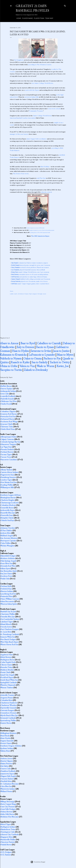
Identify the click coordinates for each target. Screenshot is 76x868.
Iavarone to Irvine (41, 351)
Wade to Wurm (45, 366)
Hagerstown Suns (7, 475)
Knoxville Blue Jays (8, 513)
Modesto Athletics (8, 558)
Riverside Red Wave (8, 566)
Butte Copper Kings (8, 804)
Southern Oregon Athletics (11, 746)
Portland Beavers (7, 452)
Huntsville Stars (7, 515)
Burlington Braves (7, 660)
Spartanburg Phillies (8, 720)
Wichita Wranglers (7, 546)
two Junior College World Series (42, 83)
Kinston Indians (7, 591)
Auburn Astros (6, 758)
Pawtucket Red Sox (8, 416)
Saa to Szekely (40, 362)
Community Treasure (36, 111)
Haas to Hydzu (20, 351)
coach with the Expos (32, 90)
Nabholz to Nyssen (11, 358)
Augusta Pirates (7, 698)
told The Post (41, 178)
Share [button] (11, 291)
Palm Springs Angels (8, 561)
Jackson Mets (6, 533)
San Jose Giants (6, 573)
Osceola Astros (6, 627)
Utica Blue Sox (6, 786)
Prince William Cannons (10, 599)
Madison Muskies (7, 670)
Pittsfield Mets (6, 781)
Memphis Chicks (7, 518)
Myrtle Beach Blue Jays (9, 715)
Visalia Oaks (5, 579)
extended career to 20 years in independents (30, 274)
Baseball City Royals (8, 611)
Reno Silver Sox (6, 563)
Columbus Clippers (8, 411)
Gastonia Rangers (7, 710)
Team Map (49, 18)
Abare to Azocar (9, 343)
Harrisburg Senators (8, 477)
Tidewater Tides (7, 427)
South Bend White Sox (9, 680)
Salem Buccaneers (7, 601)
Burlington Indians (8, 827)
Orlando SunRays (7, 520)
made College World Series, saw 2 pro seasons (30, 272)
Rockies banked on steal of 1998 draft (35, 228)
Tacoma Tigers (6, 454)
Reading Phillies (7, 485)
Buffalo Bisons (6, 386)
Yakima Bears (5, 751)
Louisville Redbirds (8, 396)
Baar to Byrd (28, 343)
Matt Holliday (45, 167)
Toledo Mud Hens (8, 429)
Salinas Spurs (5, 568)
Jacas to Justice (61, 351)
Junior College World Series (42, 116)
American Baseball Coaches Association (23, 118)
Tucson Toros (6, 457)
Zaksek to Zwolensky (36, 370)
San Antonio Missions (9, 538)
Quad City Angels (7, 675)
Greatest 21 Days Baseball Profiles (32, 8)
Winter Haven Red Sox (9, 644)
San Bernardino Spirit (9, 571)
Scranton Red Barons (9, 414)
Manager (40, 294)
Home (18, 18)
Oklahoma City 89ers (9, 401)
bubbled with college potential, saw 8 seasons (31, 279)
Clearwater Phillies (8, 614)
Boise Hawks (5, 738)
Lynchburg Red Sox (8, 594)
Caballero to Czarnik (49, 343)
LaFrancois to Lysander (42, 355)
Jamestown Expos (23, 294)
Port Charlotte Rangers (10, 629)
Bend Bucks (5, 736)
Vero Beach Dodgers (8, 639)
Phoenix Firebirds (7, 449)
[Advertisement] (38, 314)
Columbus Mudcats (8, 505)
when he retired (46, 192)
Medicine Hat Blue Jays (9, 817)
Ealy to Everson (25, 347)
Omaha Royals (6, 404)
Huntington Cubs (8, 832)
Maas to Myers (65, 355)
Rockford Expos (7, 677)
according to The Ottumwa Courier (40, 65)
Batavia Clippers (7, 761)
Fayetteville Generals (8, 708)
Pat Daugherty (19, 60)
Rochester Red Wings (9, 421)
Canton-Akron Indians (9, 472)
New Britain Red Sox (8, 482)
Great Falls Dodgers (8, 809)
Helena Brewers (7, 812)
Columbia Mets (6, 700)
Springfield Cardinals (9, 682)
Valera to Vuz (27, 366)
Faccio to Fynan (45, 347)
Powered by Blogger (38, 862)
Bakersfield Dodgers (8, 556)
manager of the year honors (19, 134)
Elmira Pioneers (6, 763)
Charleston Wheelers (8, 705)
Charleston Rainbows (9, 703)
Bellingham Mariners (8, 733)
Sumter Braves (6, 723)
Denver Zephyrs (7, 389)
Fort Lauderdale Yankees (10, 619)
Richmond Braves (7, 419)
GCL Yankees (6, 855)
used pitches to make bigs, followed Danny (29, 277)
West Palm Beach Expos (9, 642)
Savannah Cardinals (8, 718)
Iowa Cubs (5, 394)
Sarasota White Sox (8, 637)
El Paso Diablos (6, 530)
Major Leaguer (33, 294)
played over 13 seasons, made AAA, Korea (29, 281)
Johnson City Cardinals (9, 834)
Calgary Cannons (7, 439)
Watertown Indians (8, 789)
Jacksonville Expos (8, 510)
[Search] (65, 5)
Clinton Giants (6, 665)
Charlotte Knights (8, 500)
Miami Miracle (6, 624)
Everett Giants (6, 743)
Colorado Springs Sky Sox (10, 442)
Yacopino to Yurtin (11, 370)
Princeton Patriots (8, 842)
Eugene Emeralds (7, 741)
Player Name (27, 18)
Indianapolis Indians (8, 391)
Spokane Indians (7, 748)
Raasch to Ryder (20, 362)
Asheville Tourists (7, 695)
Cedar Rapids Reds (8, 662)
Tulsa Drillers (6, 543)
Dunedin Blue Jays (8, 617)
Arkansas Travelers (8, 528)
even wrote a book (54, 109)
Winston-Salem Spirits (9, 604)
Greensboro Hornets (8, 713)
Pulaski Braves (6, 845)
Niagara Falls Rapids (8, 776)
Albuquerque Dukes (8, 437)
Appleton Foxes (7, 655)
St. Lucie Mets (6, 632)
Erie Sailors (5, 766)
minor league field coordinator (37, 139)
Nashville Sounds (7, 399)
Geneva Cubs (6, 769)
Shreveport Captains (8, 541)
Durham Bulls (6, 586)
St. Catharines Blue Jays (9, 784)
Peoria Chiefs (6, 672)
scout (45, 294)
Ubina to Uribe (9, 366)
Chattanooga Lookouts (10, 503)
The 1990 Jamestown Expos (40, 236)
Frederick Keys (6, 589)
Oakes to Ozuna (33, 358)
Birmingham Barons (8, 497)
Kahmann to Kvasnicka (13, 355)
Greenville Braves (7, 508)
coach (16, 294)
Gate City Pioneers (8, 807)
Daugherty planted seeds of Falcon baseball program (42, 230)
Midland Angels (7, 535)
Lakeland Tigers (7, 622)
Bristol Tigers (6, 824)
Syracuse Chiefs (6, 424)
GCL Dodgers (6, 852)
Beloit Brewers (6, 657)
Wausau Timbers (7, 687)
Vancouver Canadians (9, 459)
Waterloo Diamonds (8, 685)
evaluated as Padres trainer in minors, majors (30, 263)
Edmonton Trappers (8, 444)
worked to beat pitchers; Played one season (30, 267)
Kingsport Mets (7, 837)
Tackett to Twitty (60, 362)
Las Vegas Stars (6, 447)
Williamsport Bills (7, 487)
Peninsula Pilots (7, 596)
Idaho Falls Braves (7, 814)
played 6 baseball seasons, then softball (28, 270)
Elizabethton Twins (8, 829)
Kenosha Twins (6, 667)
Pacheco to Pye (52, 358)
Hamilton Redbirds (8, 771)
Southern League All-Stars (11, 495)
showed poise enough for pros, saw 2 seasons (31, 265)
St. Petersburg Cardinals (10, 634)
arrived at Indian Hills (32, 97)
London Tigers (6, 480)
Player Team (38, 18)
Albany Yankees (6, 470)
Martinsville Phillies (8, 839)
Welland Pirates (6, 791)
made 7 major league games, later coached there (30, 284)
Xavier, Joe (62, 366)
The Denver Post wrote (21, 174)
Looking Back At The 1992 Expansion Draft (40, 233)
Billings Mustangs (7, 801)
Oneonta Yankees (7, 779)
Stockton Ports (6, 576)
